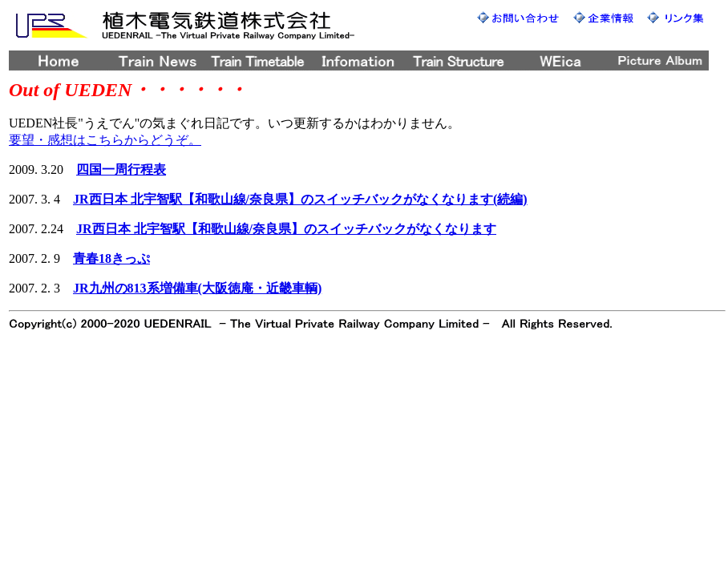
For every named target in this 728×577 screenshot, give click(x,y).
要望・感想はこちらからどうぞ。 (105, 140)
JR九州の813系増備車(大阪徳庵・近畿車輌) (197, 288)
